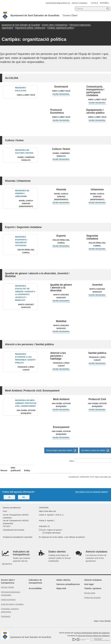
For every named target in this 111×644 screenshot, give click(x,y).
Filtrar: (90, 460)
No (24, 494)
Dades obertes (63, 577)
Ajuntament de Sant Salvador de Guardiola (21, 25)
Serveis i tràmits (7, 584)
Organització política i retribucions (30, 28)
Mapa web (61, 586)
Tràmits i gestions (93, 586)
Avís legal (89, 581)
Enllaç (87, 468)
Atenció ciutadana (80, 3)
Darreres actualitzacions (68, 581)
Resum (4, 468)
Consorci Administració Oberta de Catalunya (92, 630)
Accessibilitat (35, 586)
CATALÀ (95, 3)
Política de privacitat (92, 595)
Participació (6, 614)
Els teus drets (90, 590)
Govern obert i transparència (55, 25)
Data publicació (38, 468)
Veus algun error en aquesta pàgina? (92, 489)
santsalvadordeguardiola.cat (58, 3)
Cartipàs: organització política (60, 28)
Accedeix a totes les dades (95, 450)
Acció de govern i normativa (12, 601)
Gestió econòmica (8, 597)
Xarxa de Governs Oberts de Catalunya (94, 633)
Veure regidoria (61, 94)
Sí (9, 494)
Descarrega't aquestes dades (61, 450)
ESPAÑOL (104, 3)
